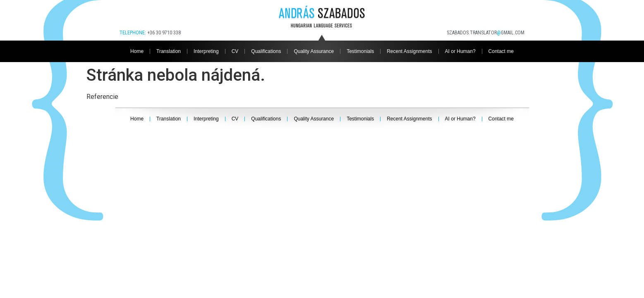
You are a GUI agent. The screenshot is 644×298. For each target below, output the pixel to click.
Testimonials (360, 51)
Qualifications (266, 51)
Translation (169, 51)
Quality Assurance (314, 51)
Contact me (501, 51)
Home (137, 51)
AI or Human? (460, 51)
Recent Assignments (409, 51)
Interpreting (206, 51)
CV (235, 51)
